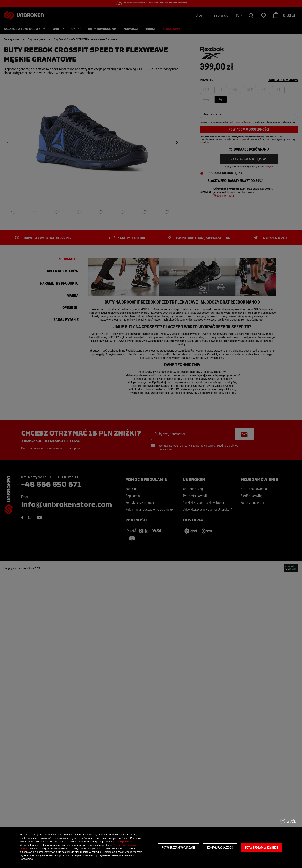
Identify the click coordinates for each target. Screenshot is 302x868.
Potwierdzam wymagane (179, 848)
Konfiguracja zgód (220, 848)
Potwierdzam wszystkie (262, 848)
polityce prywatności (124, 842)
